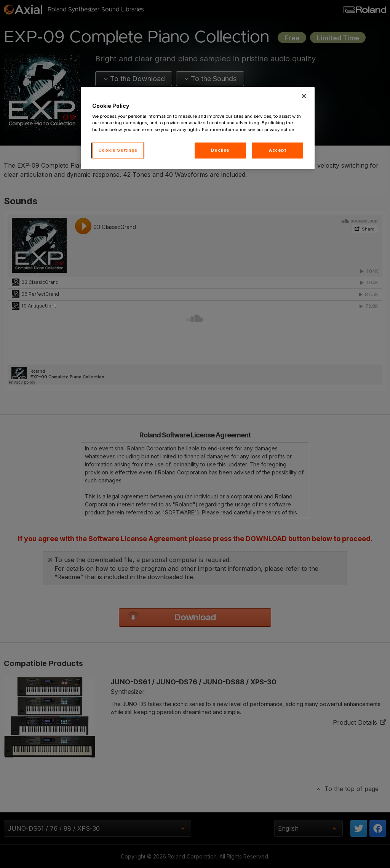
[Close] (304, 96)
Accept (277, 150)
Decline (220, 150)
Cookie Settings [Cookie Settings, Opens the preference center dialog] (118, 150)
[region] (198, 128)
